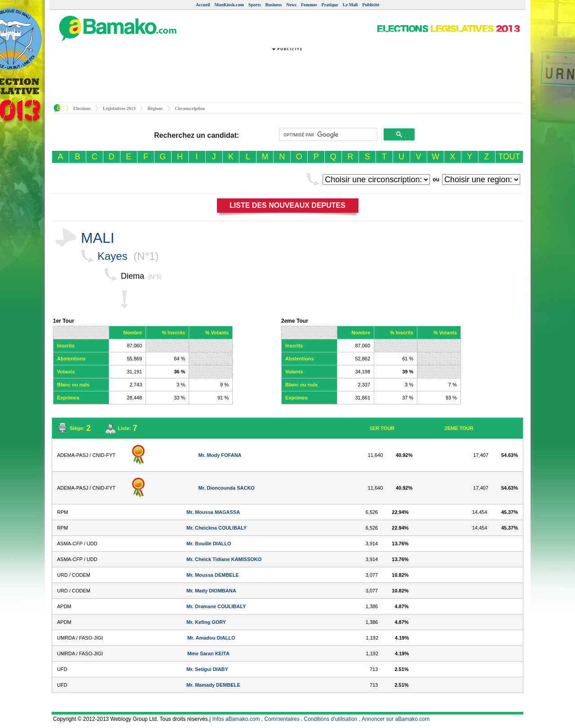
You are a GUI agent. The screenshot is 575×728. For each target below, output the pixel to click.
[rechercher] (327, 135)
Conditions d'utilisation (331, 719)
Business (274, 5)
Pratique (330, 5)
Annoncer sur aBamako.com (396, 719)
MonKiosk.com (229, 5)
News (291, 5)
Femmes (309, 5)
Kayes (113, 256)
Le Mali (350, 5)
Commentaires (282, 719)
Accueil (203, 5)
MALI (98, 238)
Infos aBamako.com (236, 719)
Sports (255, 5)
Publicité (371, 5)
